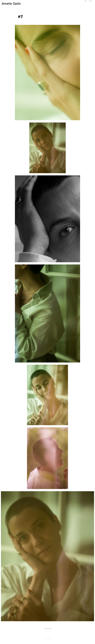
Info (86, 1)
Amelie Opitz (11, 3)
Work (90, 1)
